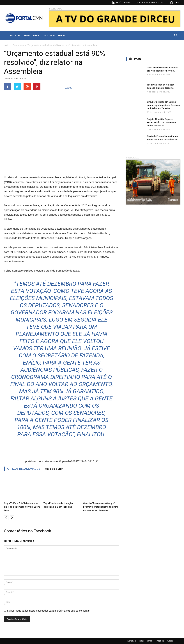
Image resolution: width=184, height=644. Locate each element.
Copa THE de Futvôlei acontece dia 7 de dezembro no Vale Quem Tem (22, 507)
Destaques (18, 45)
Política (50, 35)
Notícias (15, 35)
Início (7, 45)
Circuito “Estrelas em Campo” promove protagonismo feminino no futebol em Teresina (101, 507)
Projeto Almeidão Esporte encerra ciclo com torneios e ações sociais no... (161, 122)
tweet (68, 88)
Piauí (27, 35)
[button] (176, 35)
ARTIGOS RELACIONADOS (24, 469)
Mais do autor (54, 469)
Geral (62, 35)
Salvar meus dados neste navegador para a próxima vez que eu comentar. (49, 611)
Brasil (37, 35)
